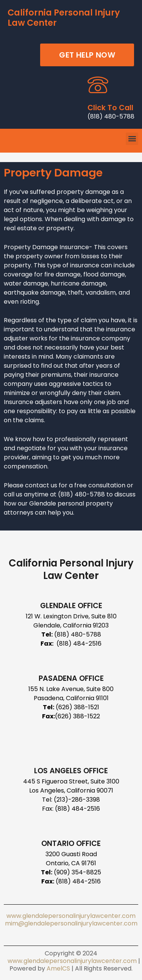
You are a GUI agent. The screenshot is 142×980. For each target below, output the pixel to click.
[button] (132, 139)
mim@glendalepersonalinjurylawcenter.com (71, 923)
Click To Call (110, 108)
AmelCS (58, 968)
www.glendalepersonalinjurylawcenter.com (71, 916)
